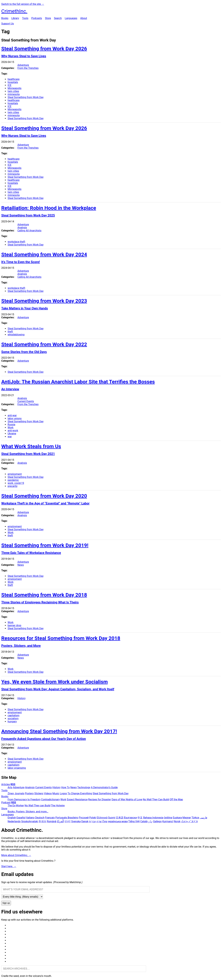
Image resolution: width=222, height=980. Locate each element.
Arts (10, 787)
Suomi (112, 818)
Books (5, 18)
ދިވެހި (150, 821)
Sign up (6, 903)
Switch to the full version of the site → (23, 4)
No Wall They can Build (38, 806)
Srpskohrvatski (30, 821)
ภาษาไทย (102, 821)
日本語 (120, 818)
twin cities (13, 91)
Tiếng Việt (134, 821)
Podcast (6, 803)
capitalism (14, 715)
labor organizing (17, 768)
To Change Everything (80, 793)
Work (11, 427)
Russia (11, 424)
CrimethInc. (14, 11)
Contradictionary (50, 799)
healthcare (14, 79)
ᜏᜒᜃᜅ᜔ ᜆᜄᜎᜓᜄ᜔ (190, 821)
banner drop (14, 625)
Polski (93, 818)
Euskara (177, 818)
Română (52, 821)
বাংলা (68, 821)
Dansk (85, 821)
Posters (29, 793)
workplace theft (16, 242)
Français (50, 818)
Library (15, 18)
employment (15, 474)
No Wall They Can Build (156, 799)
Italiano (30, 818)
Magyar (187, 818)
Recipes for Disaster (100, 799)
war (10, 437)
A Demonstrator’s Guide (104, 787)
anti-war (12, 415)
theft (10, 332)
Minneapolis (15, 88)
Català (144, 821)
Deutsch (40, 818)
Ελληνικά (102, 818)
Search (58, 18)
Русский (84, 818)
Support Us (8, 24)
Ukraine (12, 434)
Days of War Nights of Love (127, 799)
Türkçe (195, 818)
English (12, 818)
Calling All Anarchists (29, 231)
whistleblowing (16, 335)
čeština (168, 818)
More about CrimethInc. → (16, 855)
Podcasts (37, 18)
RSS (13, 784)
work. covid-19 (16, 483)
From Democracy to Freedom (24, 799)
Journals (19, 793)
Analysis (22, 228)
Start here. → (9, 866)
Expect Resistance (77, 799)
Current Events (26, 401)
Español (21, 818)
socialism (13, 718)
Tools (25, 18)
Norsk (177, 821)
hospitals (13, 82)
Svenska (76, 821)
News (21, 565)
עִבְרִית (92, 821)
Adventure (23, 65)
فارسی (203, 818)
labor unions (15, 418)
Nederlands (14, 821)
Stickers (39, 793)
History (22, 698)
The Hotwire (58, 806)
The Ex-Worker (16, 806)
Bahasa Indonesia (153, 818)
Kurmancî (168, 821)
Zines (11, 793)
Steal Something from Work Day (26, 97)
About (84, 18)
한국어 (42, 821)
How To (65, 787)
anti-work (13, 431)
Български (130, 818)
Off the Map (176, 799)
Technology (84, 787)
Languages (71, 18)
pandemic (13, 480)
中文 (140, 818)
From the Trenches (28, 68)
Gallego (157, 821)
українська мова (118, 821)
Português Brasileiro (67, 818)
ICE (10, 85)
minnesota (14, 94)
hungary (12, 721)
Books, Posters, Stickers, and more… (28, 812)
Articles (6, 784)
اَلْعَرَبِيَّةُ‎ (60, 821)
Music (56, 793)
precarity (13, 486)
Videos (48, 793)
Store (48, 18)
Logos (63, 793)
